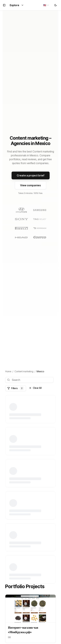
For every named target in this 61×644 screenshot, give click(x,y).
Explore (17, 5)
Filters (16, 388)
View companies (30, 185)
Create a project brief (31, 175)
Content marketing (24, 371)
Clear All (35, 388)
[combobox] (46, 5)
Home (8, 371)
